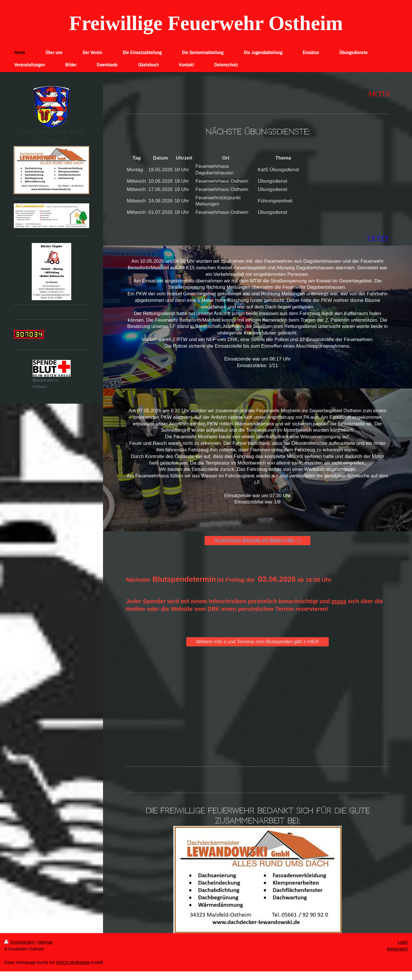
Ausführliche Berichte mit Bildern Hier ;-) (257, 540)
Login (403, 942)
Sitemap (45, 942)
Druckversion (20, 942)
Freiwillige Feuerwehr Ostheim (206, 23)
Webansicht (397, 949)
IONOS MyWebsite (73, 962)
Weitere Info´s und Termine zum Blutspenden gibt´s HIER (257, 642)
